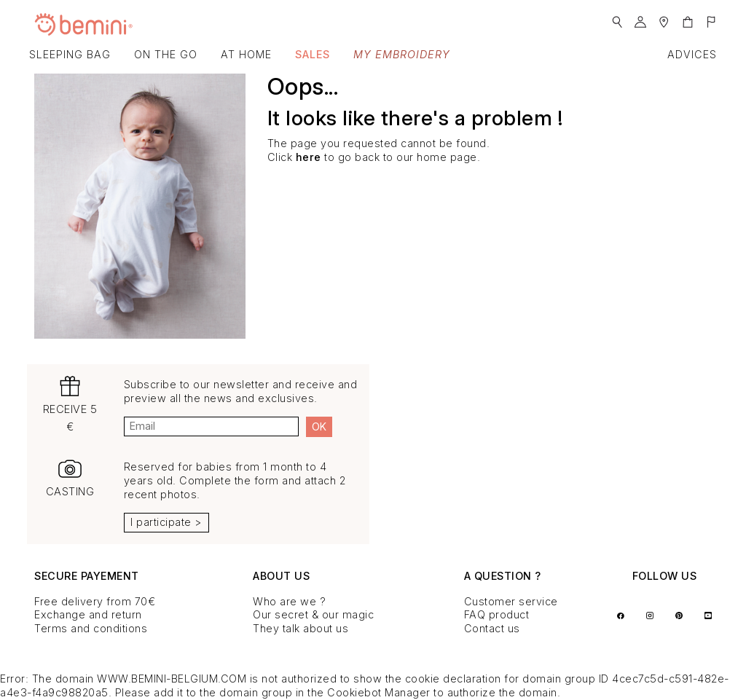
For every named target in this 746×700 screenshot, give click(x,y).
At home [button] (246, 54)
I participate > (166, 522)
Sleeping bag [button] (70, 54)
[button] (617, 18)
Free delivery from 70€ (95, 601)
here (309, 157)
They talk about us (301, 628)
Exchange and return (88, 614)
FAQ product (497, 614)
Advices (692, 54)
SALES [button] (313, 54)
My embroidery (402, 54)
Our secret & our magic (313, 614)
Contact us (492, 628)
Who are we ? (289, 601)
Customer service (511, 601)
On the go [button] (166, 54)
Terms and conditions (91, 628)
